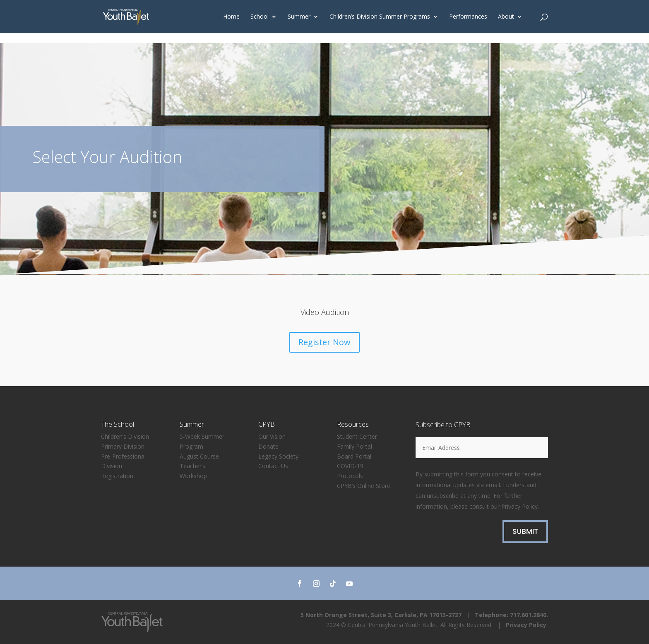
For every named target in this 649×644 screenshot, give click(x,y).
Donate (268, 446)
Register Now (324, 342)
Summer (299, 17)
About (506, 17)
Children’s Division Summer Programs (380, 17)
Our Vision (272, 436)
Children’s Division (125, 436)
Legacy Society (278, 456)
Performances (468, 17)
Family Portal (355, 446)
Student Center (357, 436)
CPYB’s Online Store (364, 486)
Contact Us (273, 466)
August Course (199, 456)
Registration (117, 476)
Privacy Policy (519, 506)
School (260, 17)
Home (231, 17)
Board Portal (354, 456)
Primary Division (123, 446)
